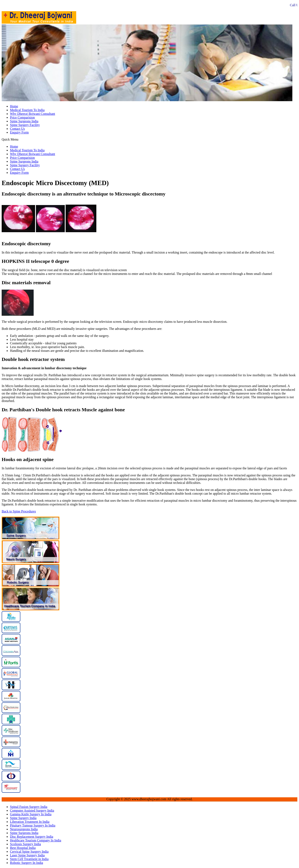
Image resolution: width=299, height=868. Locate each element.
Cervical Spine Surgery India (29, 852)
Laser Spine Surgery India (27, 855)
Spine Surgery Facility (25, 125)
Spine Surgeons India (24, 121)
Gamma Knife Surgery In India (31, 814)
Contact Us (17, 129)
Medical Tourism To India (27, 110)
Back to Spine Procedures (19, 511)
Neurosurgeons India (24, 829)
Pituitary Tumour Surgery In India (33, 825)
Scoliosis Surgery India (25, 844)
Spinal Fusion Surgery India (29, 807)
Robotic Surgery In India (26, 863)
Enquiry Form (19, 132)
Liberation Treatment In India (30, 822)
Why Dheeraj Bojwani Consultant (32, 114)
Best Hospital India (23, 848)
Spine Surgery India (23, 818)
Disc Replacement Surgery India (32, 837)
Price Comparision (22, 117)
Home (14, 106)
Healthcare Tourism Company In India (36, 840)
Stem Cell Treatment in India (29, 859)
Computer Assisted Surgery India (32, 810)
